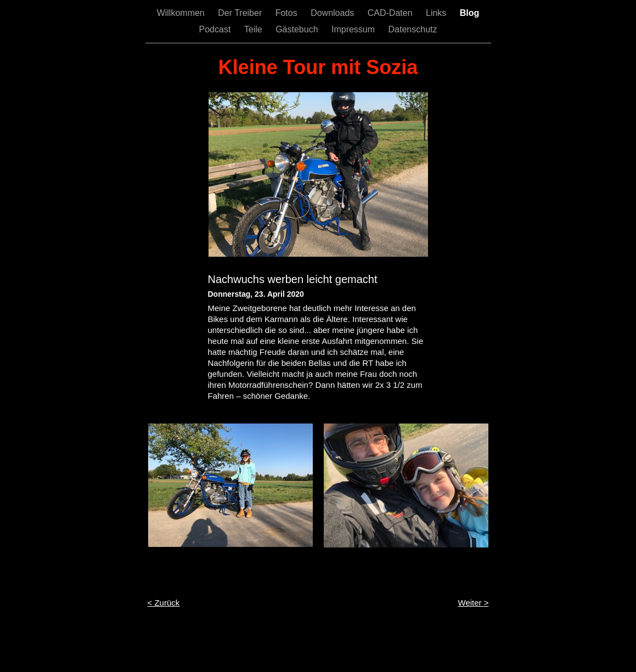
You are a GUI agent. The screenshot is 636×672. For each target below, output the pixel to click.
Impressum (354, 29)
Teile (254, 29)
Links (437, 13)
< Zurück (164, 603)
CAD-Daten (391, 13)
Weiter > (474, 603)
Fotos (288, 13)
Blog (470, 13)
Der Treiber (241, 13)
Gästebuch (298, 29)
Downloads (334, 13)
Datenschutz (413, 29)
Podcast (216, 29)
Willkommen (182, 13)
